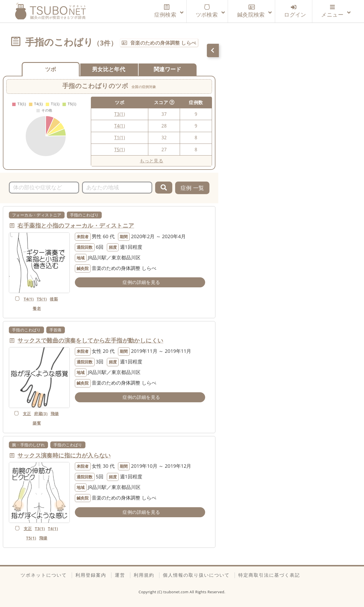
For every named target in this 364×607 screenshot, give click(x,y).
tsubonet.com (177, 592)
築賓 (37, 423)
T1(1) (120, 138)
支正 (27, 414)
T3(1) (120, 114)
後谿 (54, 299)
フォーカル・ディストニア (37, 215)
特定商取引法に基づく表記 (269, 575)
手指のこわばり (84, 215)
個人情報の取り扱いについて (196, 575)
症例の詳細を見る (141, 282)
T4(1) (120, 126)
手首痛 (56, 330)
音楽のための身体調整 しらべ (163, 43)
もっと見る (151, 161)
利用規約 (144, 575)
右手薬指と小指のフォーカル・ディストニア (76, 225)
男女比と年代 (109, 69)
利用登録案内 (91, 575)
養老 (37, 308)
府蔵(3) (41, 414)
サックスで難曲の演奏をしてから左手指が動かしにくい (90, 340)
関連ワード (168, 69)
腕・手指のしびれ (28, 445)
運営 (120, 575)
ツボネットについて (44, 575)
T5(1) (120, 150)
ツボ (51, 69)
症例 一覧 (192, 188)
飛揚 (55, 414)
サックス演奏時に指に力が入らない (64, 455)
